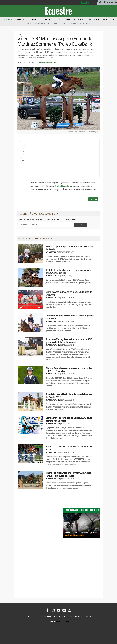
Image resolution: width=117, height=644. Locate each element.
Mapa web (89, 616)
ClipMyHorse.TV (62, 186)
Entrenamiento (74, 23)
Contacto (27, 616)
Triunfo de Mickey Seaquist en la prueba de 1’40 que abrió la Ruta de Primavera (69, 341)
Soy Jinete (86, 23)
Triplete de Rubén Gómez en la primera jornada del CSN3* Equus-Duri (68, 271)
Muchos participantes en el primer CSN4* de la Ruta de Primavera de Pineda (68, 474)
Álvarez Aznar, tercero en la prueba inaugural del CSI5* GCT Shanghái (69, 369)
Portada (42, 62)
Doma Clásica (40, 23)
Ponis (64, 23)
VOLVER (93, 199)
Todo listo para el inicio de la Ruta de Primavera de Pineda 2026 (69, 396)
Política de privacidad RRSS (58, 616)
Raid (48, 23)
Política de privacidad (39, 616)
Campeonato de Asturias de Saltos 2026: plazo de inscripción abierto (69, 419)
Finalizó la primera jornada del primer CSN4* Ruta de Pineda (70, 248)
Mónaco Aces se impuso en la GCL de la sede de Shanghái (69, 293)
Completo (56, 23)
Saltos (30, 23)
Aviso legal (80, 616)
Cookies (72, 616)
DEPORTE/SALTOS (53, 252)
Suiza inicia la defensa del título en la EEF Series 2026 (69, 448)
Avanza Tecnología (63, 621)
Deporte (49, 62)
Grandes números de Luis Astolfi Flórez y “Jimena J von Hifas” (70, 317)
